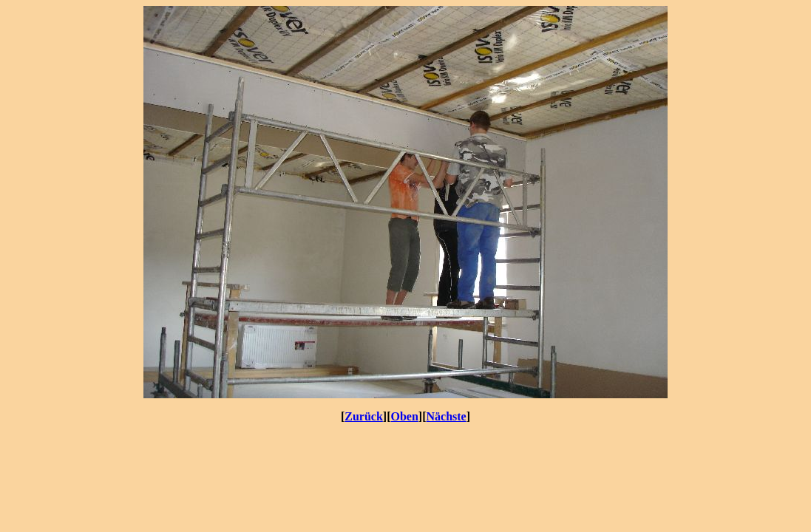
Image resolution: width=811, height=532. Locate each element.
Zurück (364, 416)
